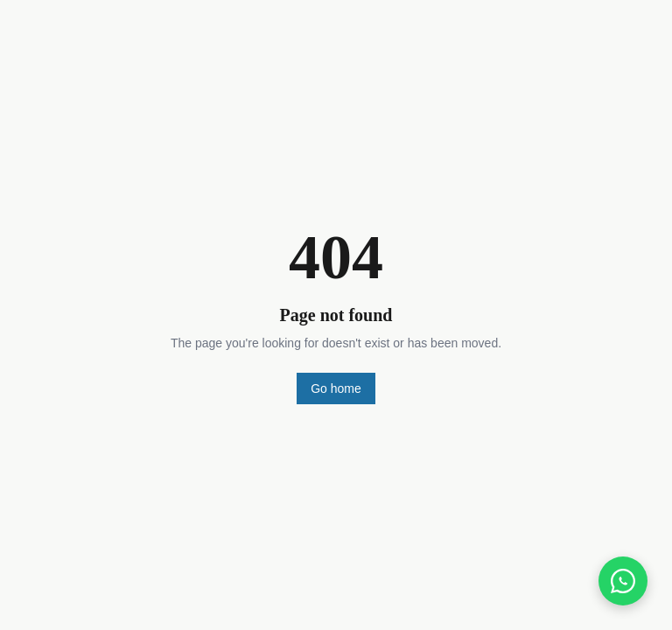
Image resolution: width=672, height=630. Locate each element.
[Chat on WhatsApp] (623, 581)
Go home (336, 388)
